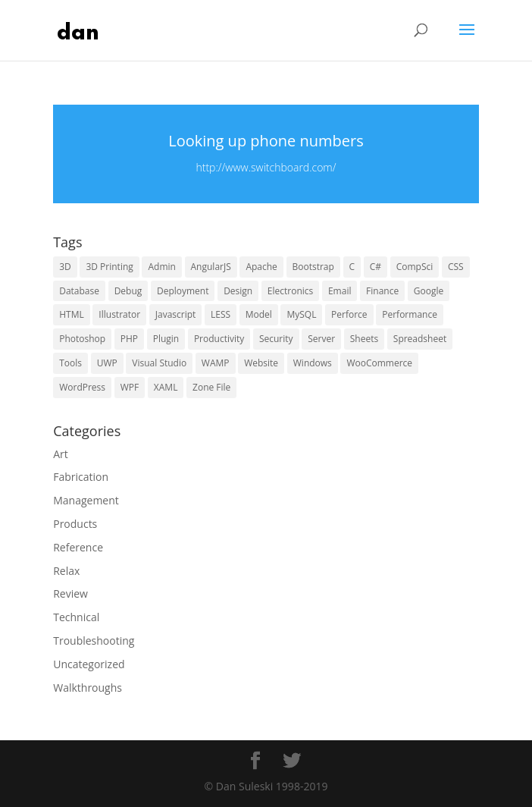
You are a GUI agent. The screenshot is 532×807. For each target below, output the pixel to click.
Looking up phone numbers (266, 141)
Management (86, 500)
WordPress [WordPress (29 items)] (82, 387)
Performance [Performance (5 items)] (410, 314)
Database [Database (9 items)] (79, 291)
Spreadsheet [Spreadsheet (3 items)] (420, 339)
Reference (78, 547)
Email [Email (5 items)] (340, 291)
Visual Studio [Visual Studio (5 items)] (159, 363)
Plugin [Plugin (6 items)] (166, 339)
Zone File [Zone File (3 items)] (211, 387)
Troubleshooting (94, 641)
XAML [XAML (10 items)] (166, 387)
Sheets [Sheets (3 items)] (364, 339)
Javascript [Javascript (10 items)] (176, 314)
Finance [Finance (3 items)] (382, 291)
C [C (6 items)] (352, 267)
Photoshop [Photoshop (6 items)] (82, 339)
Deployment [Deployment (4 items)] (183, 291)
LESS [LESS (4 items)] (221, 314)
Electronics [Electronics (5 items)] (290, 291)
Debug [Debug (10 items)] (128, 291)
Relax (66, 571)
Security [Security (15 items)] (276, 339)
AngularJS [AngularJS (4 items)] (211, 267)
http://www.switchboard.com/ (266, 167)
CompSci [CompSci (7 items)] (415, 267)
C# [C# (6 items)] (376, 267)
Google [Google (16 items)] (429, 291)
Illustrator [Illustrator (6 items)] (119, 314)
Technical (76, 617)
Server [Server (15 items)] (321, 339)
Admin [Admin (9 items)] (161, 267)
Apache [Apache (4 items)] (261, 267)
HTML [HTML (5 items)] (72, 314)
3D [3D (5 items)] (65, 267)
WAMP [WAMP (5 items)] (216, 363)
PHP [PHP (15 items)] (129, 339)
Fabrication (81, 477)
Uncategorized (89, 664)
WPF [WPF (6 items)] (130, 387)
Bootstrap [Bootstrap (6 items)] (313, 267)
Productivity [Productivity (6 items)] (219, 339)
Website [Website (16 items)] (261, 363)
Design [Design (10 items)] (238, 291)
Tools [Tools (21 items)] (70, 363)
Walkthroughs (88, 688)
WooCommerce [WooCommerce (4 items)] (379, 363)
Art (61, 454)
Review (70, 593)
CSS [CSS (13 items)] (456, 267)
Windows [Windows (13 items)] (313, 363)
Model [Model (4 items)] (259, 314)
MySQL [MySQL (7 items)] (301, 314)
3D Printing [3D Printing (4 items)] (109, 267)
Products (75, 524)
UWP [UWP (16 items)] (107, 363)
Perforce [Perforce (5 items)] (349, 314)
